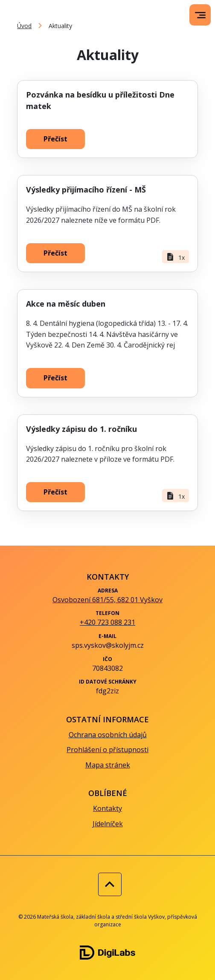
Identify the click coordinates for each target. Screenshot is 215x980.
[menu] (200, 15)
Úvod (24, 26)
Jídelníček (108, 824)
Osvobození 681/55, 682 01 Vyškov (107, 600)
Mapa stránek (108, 765)
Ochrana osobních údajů (108, 735)
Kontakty (107, 808)
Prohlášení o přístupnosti (107, 750)
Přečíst (55, 139)
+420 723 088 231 (107, 622)
